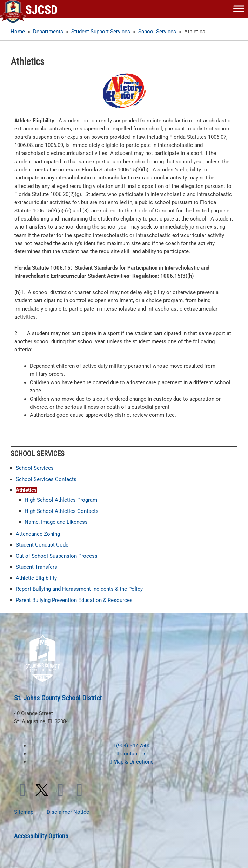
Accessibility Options (41, 836)
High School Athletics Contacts (62, 511)
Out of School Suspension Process (57, 556)
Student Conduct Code (42, 545)
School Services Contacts (46, 479)
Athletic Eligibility (36, 578)
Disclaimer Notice (68, 812)
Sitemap (24, 812)
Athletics (26, 490)
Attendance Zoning (38, 534)
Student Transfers (36, 567)
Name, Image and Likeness (56, 522)
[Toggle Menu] (239, 9)
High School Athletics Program (61, 500)
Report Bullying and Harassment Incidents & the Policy (79, 589)
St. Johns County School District (58, 698)
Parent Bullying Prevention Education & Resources (74, 600)
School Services (35, 468)
